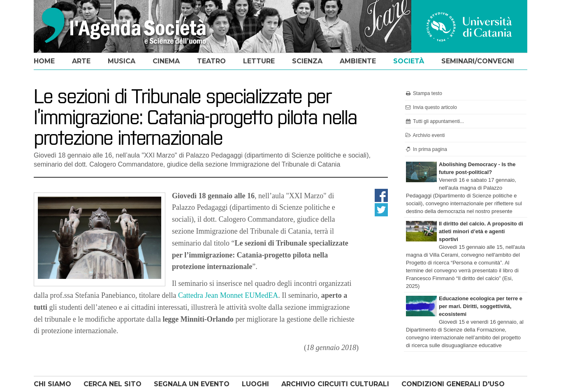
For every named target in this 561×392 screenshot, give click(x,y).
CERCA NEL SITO (112, 384)
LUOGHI (255, 384)
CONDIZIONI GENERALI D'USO (453, 384)
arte (81, 61)
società (409, 61)
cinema (166, 61)
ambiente (358, 61)
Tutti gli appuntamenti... (434, 121)
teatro (211, 61)
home (44, 61)
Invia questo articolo (431, 107)
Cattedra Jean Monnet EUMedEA (228, 295)
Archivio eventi (425, 135)
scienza (307, 61)
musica (122, 61)
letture (259, 61)
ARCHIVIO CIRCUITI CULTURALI (335, 384)
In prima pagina (426, 149)
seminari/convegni (478, 61)
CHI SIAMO (52, 384)
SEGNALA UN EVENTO (192, 384)
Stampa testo (423, 93)
